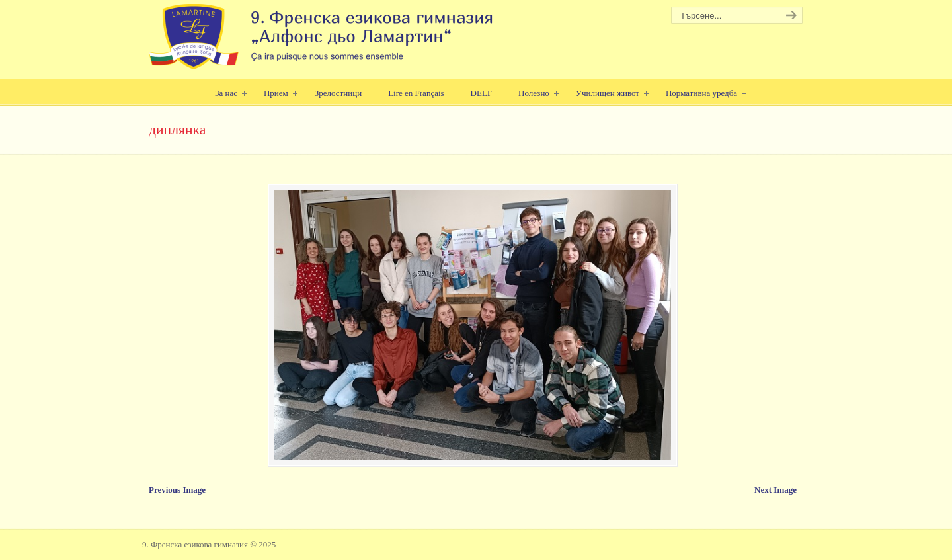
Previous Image (177, 490)
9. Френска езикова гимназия (322, 37)
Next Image (775, 490)
